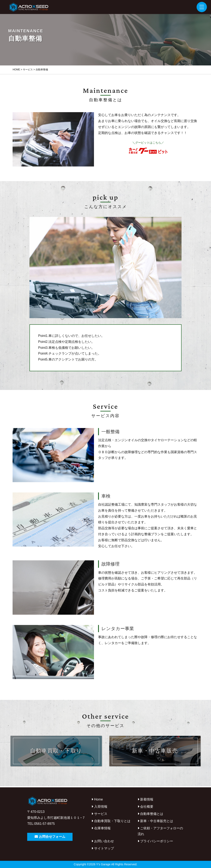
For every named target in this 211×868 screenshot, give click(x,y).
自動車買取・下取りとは (111, 821)
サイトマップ (103, 848)
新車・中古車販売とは (155, 821)
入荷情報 (99, 807)
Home (97, 799)
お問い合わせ (103, 841)
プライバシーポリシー (155, 841)
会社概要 (145, 807)
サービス (99, 814)
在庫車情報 (101, 828)
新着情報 (145, 799)
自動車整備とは (150, 814)
